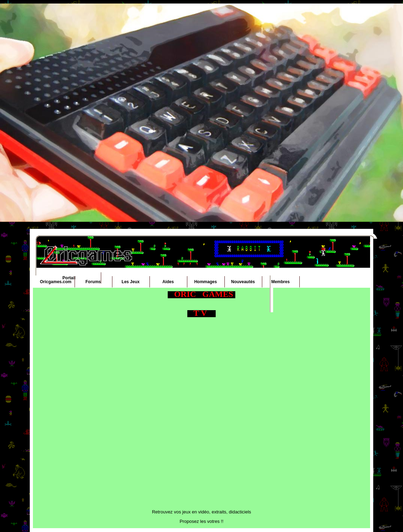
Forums (93, 282)
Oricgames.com (56, 282)
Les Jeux (130, 282)
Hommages (206, 282)
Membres (281, 282)
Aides (168, 282)
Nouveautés (243, 282)
